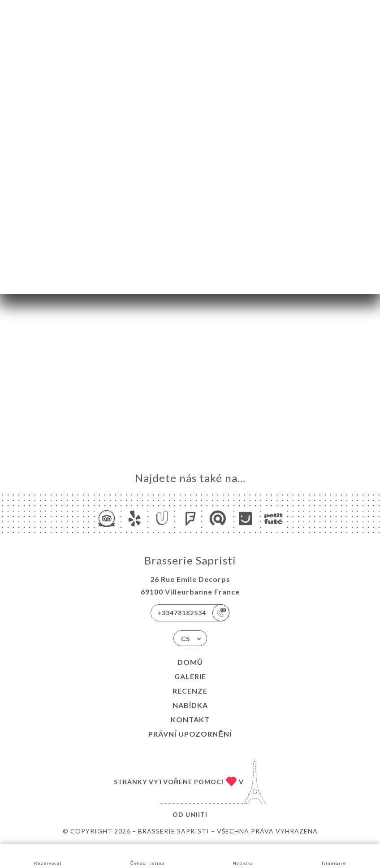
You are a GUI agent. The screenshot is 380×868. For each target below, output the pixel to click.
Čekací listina (147, 855)
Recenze (190, 691)
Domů (190, 662)
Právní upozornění (190, 734)
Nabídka (190, 705)
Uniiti (196, 814)
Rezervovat (48, 855)
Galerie (190, 676)
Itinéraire (334, 855)
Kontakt (190, 719)
